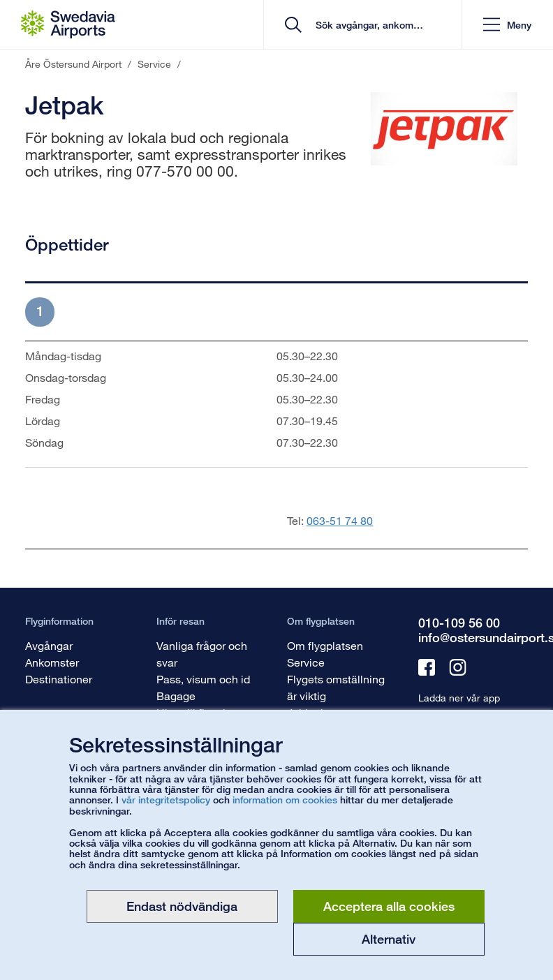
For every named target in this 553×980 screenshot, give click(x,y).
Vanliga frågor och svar (202, 654)
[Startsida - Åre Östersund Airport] (68, 24)
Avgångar (49, 645)
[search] (368, 25)
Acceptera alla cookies (389, 906)
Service (306, 662)
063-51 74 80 (340, 520)
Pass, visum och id (203, 679)
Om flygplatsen (325, 645)
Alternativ (389, 939)
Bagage (176, 696)
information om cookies (285, 800)
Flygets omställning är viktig (336, 687)
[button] (507, 25)
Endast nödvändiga (182, 906)
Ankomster (52, 662)
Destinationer (59, 679)
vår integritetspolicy (166, 800)
